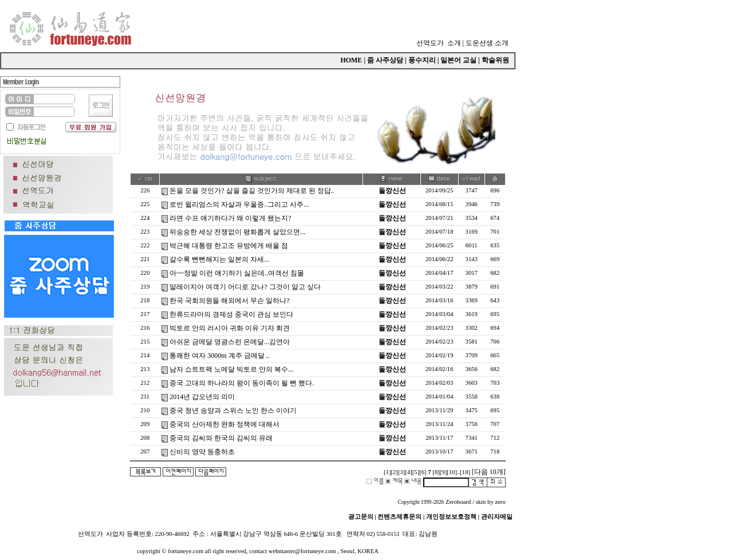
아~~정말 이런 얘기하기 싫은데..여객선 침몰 (237, 273)
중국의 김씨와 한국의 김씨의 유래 (221, 438)
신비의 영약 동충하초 (202, 452)
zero (500, 502)
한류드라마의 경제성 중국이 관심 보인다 (231, 314)
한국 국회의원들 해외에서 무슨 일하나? (229, 301)
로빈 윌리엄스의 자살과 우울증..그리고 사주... (239, 204)
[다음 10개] (489, 472)
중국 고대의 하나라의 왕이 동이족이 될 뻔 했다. (242, 383)
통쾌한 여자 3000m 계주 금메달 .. (219, 356)
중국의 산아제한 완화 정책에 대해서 (224, 424)
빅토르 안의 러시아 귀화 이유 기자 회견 (230, 328)
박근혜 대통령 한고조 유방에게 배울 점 (229, 246)
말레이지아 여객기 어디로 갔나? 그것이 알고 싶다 (245, 287)
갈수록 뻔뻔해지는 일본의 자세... (219, 259)
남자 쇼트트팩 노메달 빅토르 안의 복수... (231, 369)
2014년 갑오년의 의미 (202, 397)
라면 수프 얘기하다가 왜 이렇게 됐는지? (230, 218)
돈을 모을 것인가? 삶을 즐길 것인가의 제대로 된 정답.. (252, 191)
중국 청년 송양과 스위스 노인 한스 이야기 (233, 411)
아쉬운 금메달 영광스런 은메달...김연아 (230, 342)
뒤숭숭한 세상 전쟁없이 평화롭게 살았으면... (237, 232)
